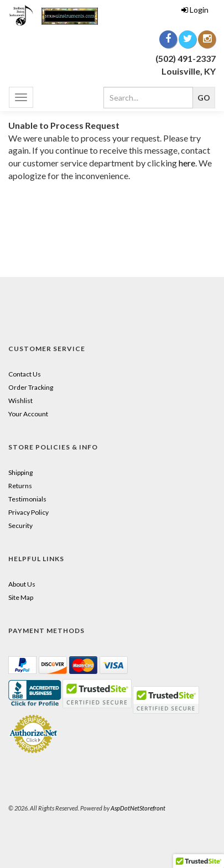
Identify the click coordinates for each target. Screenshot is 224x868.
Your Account (28, 414)
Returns (20, 486)
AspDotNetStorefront (138, 808)
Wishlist (20, 401)
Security (20, 525)
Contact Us (25, 374)
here (187, 163)
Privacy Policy (28, 512)
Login (195, 10)
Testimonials (27, 499)
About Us (22, 584)
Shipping (20, 472)
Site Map (21, 597)
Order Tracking (31, 387)
